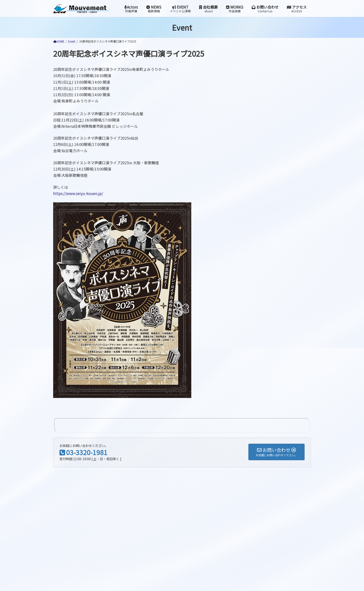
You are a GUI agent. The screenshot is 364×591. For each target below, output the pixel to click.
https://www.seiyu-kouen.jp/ (78, 193)
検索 (119, 459)
